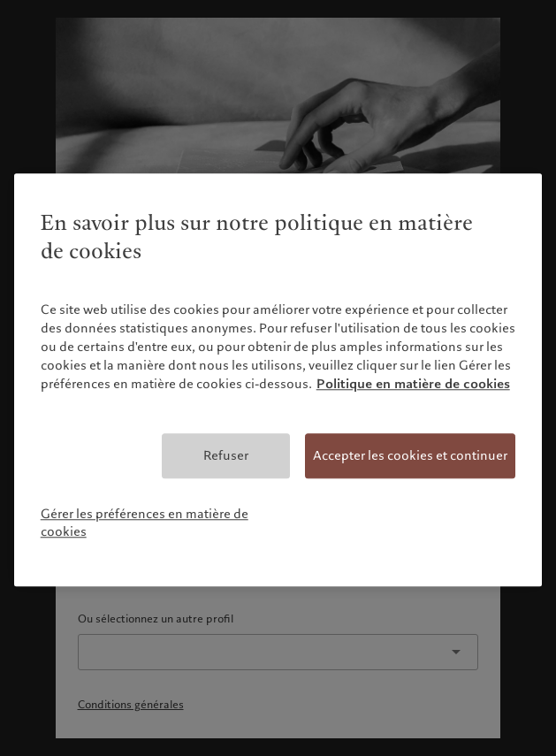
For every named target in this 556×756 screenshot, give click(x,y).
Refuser (226, 455)
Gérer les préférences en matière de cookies (145, 523)
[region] (278, 380)
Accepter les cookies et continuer (410, 455)
